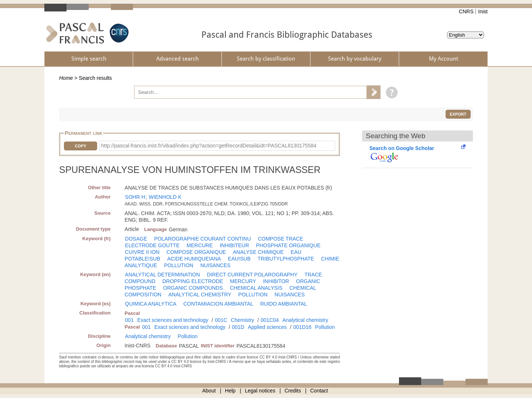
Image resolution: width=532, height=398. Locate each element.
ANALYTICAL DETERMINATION (162, 275)
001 (129, 320)
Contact (319, 391)
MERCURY (243, 281)
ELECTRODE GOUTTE (152, 245)
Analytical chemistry (305, 320)
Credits (293, 391)
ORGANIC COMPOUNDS (193, 288)
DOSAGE (136, 239)
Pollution (325, 327)
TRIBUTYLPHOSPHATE (286, 259)
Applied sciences (267, 327)
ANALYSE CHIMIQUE (258, 252)
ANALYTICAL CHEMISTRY (200, 295)
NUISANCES (215, 265)
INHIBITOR (276, 281)
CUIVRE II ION (142, 252)
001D (238, 327)
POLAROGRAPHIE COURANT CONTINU (202, 239)
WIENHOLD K (165, 197)
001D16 (302, 327)
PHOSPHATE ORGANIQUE (288, 245)
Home (66, 78)
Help (230, 391)
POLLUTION (179, 265)
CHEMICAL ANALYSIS (256, 288)
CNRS (466, 11)
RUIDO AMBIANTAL (284, 304)
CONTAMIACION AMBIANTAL (218, 304)
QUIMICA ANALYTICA (151, 304)
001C (221, 320)
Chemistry (243, 320)
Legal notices (260, 391)
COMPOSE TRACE (281, 239)
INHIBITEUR (234, 245)
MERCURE (200, 245)
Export (458, 114)
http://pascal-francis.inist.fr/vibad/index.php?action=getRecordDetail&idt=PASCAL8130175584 (209, 146)
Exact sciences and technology (173, 320)
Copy (80, 146)
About (209, 391)
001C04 (270, 320)
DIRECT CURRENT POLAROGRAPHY (252, 275)
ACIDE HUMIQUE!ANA (194, 259)
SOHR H (135, 197)
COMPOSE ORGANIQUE (196, 252)
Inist (483, 11)
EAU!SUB (239, 259)
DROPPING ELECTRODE (192, 281)
